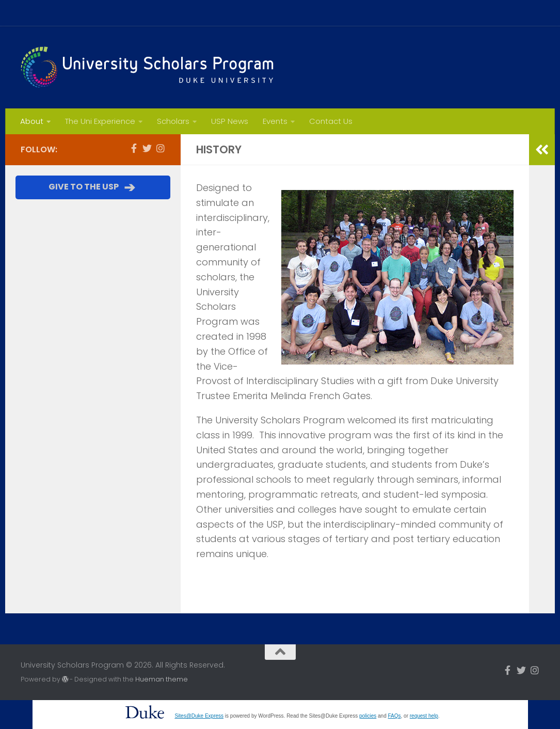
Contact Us (331, 121)
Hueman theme (162, 679)
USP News (230, 121)
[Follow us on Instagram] (161, 148)
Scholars (173, 121)
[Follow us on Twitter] (147, 148)
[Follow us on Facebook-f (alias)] (134, 148)
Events (275, 121)
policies (368, 716)
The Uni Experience (100, 121)
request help (424, 716)
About (32, 121)
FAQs (395, 716)
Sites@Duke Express (199, 716)
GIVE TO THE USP (93, 187)
